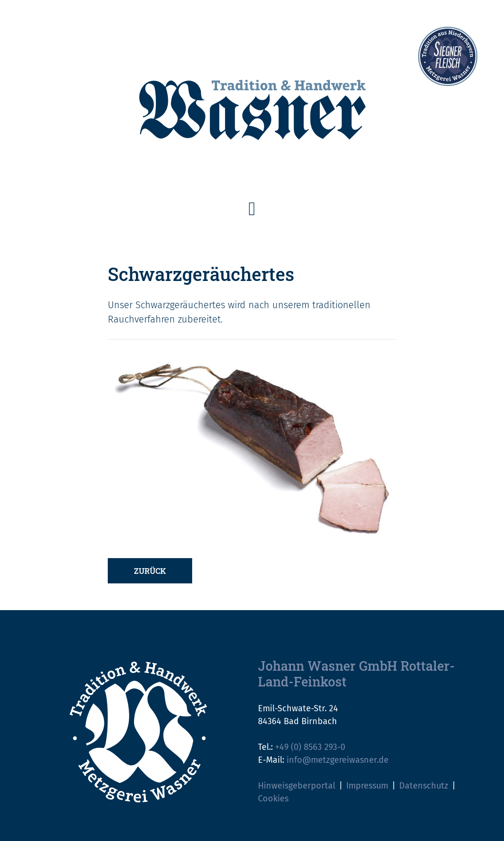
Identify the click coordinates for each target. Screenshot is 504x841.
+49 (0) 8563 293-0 (310, 747)
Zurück (150, 571)
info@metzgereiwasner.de (338, 760)
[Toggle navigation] (252, 209)
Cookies (273, 799)
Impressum (367, 786)
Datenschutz (424, 786)
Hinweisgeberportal (297, 786)
